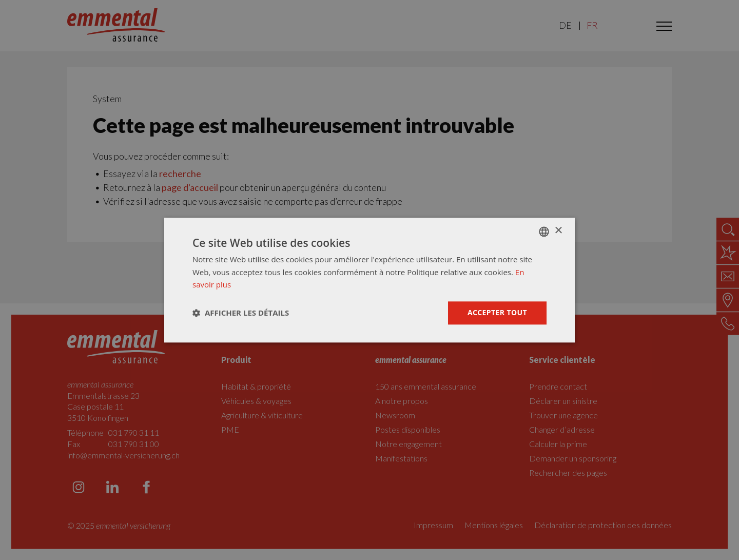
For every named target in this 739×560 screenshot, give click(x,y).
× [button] (558, 231)
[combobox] (544, 231)
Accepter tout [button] (497, 312)
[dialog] (369, 280)
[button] (241, 313)
